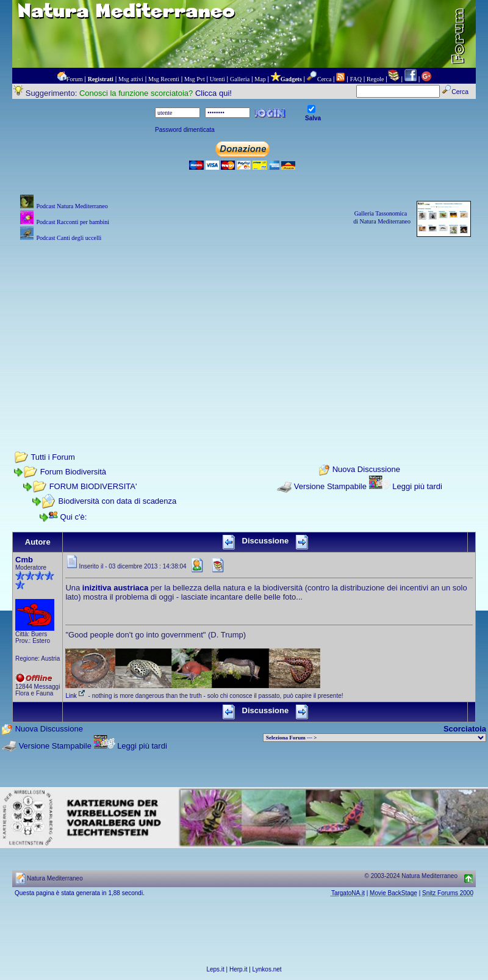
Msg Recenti (164, 79)
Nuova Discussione (366, 470)
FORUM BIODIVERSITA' (93, 486)
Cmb (24, 560)
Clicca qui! (213, 93)
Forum (75, 79)
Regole (375, 79)
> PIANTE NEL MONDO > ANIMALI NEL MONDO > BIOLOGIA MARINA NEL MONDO (375, 738)
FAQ (356, 79)
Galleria (240, 79)
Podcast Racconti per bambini (73, 222)
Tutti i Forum (52, 457)
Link (76, 696)
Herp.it (238, 969)
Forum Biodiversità (73, 472)
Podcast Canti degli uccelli (69, 238)
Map (260, 79)
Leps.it (215, 969)
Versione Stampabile (330, 486)
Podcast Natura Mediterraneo (72, 206)
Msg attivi (131, 79)
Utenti (217, 79)
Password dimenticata (185, 130)
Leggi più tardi (417, 486)
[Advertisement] (244, 330)
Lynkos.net (267, 969)
